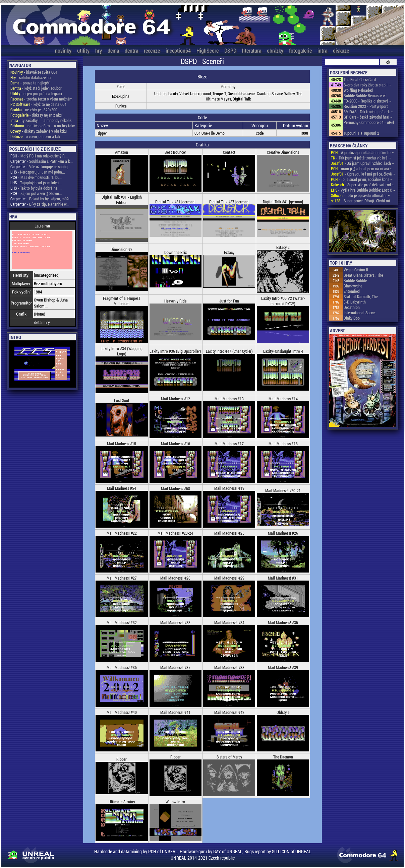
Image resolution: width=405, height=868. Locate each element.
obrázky (275, 50)
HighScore (208, 50)
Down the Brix (176, 252)
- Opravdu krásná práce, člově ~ (363, 174)
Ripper (102, 133)
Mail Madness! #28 (175, 578)
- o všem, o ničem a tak (35, 136)
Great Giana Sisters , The (363, 275)
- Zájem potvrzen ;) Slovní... (36, 193)
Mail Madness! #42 (229, 712)
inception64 (178, 50)
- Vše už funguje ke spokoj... (41, 166)
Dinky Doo (352, 318)
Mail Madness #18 (283, 444)
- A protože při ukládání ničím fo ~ (362, 152)
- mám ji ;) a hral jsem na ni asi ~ (362, 169)
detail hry (42, 322)
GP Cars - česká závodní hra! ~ (368, 117)
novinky (63, 50)
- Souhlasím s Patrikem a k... (42, 161)
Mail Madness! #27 (122, 578)
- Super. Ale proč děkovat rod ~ (363, 185)
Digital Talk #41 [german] (283, 202)
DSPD (230, 50)
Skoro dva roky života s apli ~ (367, 85)
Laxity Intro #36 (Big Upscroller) (175, 351)
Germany (228, 86)
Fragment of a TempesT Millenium (122, 301)
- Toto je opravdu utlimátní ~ (360, 195)
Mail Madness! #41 (175, 712)
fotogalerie (300, 50)
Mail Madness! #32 (122, 622)
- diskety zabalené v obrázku (39, 131)
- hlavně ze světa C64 (34, 72)
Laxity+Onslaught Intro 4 (283, 351)
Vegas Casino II (356, 270)
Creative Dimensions (283, 152)
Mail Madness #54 (122, 488)
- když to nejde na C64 (38, 104)
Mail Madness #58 (176, 488)
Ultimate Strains (122, 802)
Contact (229, 152)
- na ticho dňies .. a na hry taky (43, 126)
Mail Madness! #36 (122, 667)
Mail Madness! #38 (229, 667)
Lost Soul (122, 400)
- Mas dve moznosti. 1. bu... (36, 177)
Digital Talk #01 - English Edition (122, 200)
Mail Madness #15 (122, 444)
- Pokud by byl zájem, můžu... (42, 199)
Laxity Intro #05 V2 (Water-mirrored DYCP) (283, 301)
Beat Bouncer (175, 152)
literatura (252, 50)
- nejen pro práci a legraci (36, 93)
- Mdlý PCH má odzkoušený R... (39, 156)
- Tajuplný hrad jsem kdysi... (36, 183)
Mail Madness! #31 (283, 578)
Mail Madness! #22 (122, 533)
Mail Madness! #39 (283, 667)
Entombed (352, 291)
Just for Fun (229, 301)
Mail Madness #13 (229, 399)
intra (322, 50)
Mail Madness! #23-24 (175, 533)
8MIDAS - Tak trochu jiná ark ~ (368, 112)
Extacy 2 (283, 247)
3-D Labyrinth (355, 302)
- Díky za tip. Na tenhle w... (40, 204)
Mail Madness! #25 (229, 533)
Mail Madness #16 (176, 444)
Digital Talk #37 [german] (229, 202)
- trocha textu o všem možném (41, 99)
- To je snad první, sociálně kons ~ (362, 179)
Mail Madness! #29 (229, 578)
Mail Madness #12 (176, 399)
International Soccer (360, 313)
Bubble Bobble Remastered (365, 95)
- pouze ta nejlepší (30, 83)
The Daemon (283, 757)
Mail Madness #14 (283, 399)
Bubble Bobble (355, 280)
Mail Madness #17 (229, 444)
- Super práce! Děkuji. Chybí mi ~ (362, 201)
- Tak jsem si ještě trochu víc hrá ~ (361, 158)
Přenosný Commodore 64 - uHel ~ (369, 125)
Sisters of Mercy (229, 757)
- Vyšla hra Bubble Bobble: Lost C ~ (363, 190)
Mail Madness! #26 (283, 533)
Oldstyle (283, 712)
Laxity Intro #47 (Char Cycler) (229, 351)
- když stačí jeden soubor (36, 88)
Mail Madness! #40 (122, 712)
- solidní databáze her (31, 77)
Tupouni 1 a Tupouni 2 (361, 133)
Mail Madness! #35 (283, 622)
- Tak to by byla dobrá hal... (36, 188)
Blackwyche (353, 286)
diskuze (341, 50)
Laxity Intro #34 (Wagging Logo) (122, 351)
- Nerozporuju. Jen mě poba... (38, 172)
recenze (152, 50)
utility (83, 50)
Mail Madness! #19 (229, 488)
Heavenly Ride (175, 301)
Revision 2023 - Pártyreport (366, 106)
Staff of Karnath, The (361, 296)
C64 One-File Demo (210, 133)
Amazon (122, 152)
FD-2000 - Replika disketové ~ (368, 101)
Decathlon (352, 307)
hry (99, 50)
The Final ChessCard (360, 79)
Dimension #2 (122, 249)
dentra (131, 50)
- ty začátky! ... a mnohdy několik (41, 120)
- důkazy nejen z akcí (36, 115)
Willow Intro (175, 802)
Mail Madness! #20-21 (283, 490)
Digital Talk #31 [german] (175, 202)
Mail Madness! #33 (175, 622)
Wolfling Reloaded (358, 90)
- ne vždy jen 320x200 (34, 110)
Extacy (229, 252)
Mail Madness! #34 (229, 622)
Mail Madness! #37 (175, 667)
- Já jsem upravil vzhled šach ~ (363, 163)
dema (113, 50)
